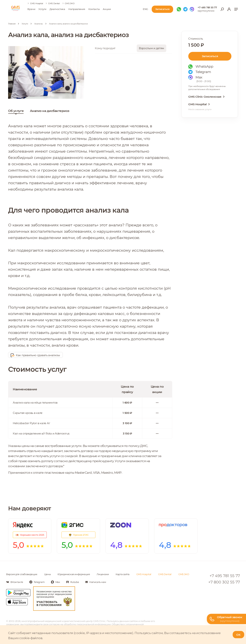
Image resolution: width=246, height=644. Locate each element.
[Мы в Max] (192, 9)
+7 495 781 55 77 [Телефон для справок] (207, 7)
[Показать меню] (236, 9)
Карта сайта (123, 574)
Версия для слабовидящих (22, 574)
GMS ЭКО (70, 3)
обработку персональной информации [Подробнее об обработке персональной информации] (87, 624)
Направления (77, 9)
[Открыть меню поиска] (222, 9)
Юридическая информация (74, 574)
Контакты (94, 9)
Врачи (31, 9)
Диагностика (57, 9)
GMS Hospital (37, 3)
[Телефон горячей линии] (226, 619)
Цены (47, 574)
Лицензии (103, 574)
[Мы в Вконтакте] (15, 582)
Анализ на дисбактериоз (50, 112)
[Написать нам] (96, 582)
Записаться (210, 56)
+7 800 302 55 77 (224, 582)
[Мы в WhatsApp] (179, 9)
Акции (107, 9)
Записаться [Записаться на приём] (162, 9)
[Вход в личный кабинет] (229, 9)
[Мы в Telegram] (185, 9)
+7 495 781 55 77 (225, 576)
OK (238, 635)
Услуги (42, 9)
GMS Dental (54, 3)
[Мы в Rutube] (73, 582)
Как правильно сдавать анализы (35, 355)
